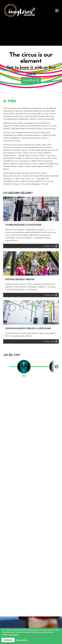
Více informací (14, 635)
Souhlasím (8, 640)
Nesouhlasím (22, 640)
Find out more (51, 246)
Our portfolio (31, 80)
